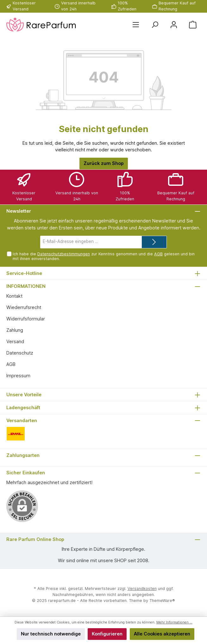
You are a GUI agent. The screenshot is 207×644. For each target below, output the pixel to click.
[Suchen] (155, 25)
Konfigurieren (107, 634)
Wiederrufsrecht (24, 307)
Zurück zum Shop (104, 163)
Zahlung (15, 330)
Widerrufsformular (26, 319)
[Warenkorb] (193, 25)
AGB (158, 254)
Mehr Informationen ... (174, 622)
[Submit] (154, 242)
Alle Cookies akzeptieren (162, 634)
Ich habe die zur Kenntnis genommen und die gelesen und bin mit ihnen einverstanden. (104, 256)
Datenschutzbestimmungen (64, 254)
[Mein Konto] (174, 25)
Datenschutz (20, 353)
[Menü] (136, 25)
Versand (15, 341)
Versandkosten (142, 589)
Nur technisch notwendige (51, 634)
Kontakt (14, 296)
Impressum (18, 376)
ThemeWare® (162, 601)
